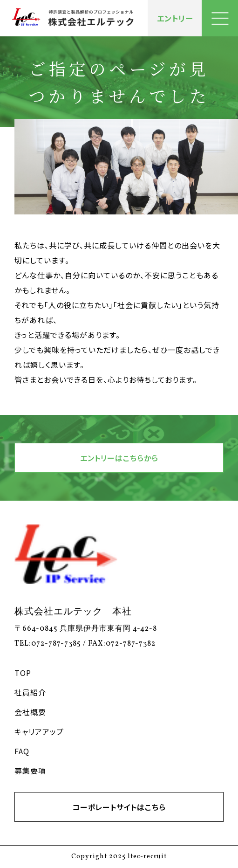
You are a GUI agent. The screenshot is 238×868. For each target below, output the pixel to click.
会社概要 (30, 712)
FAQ (22, 751)
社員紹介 (30, 692)
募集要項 (30, 771)
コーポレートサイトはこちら (119, 807)
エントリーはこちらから (119, 458)
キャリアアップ (39, 731)
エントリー (175, 18)
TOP (23, 673)
